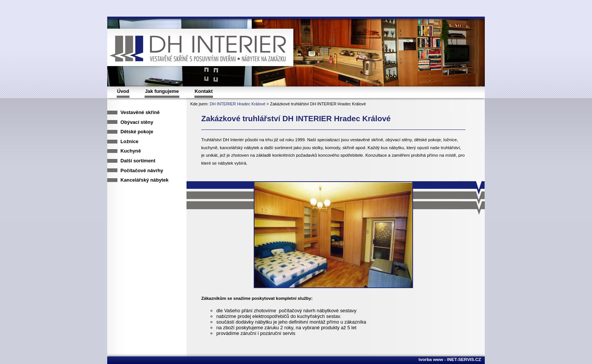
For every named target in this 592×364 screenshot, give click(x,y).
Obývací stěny (137, 122)
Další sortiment (138, 161)
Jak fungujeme (162, 91)
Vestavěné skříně (140, 112)
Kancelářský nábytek (144, 180)
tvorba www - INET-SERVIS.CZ (450, 359)
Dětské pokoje (137, 132)
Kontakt (204, 91)
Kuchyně (131, 151)
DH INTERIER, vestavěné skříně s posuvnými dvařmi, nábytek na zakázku (207, 48)
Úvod (123, 91)
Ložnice (129, 141)
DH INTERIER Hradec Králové (237, 104)
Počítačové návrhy (142, 170)
